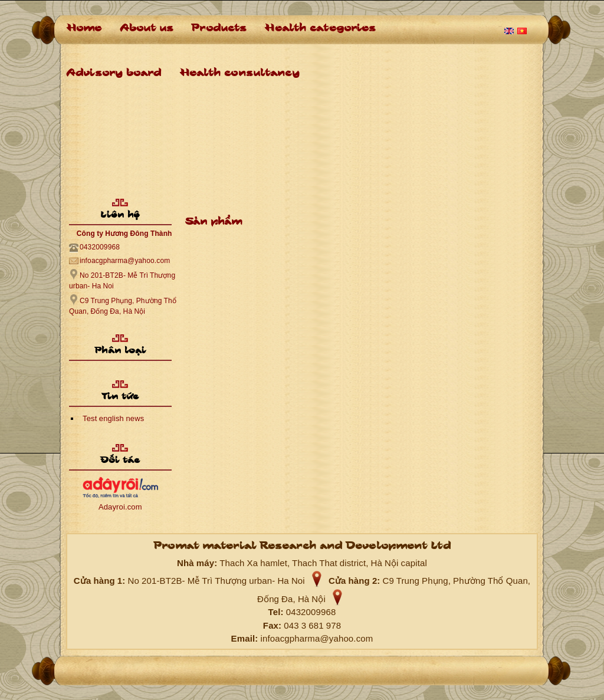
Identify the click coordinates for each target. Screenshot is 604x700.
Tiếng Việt (522, 31)
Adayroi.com (120, 507)
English (509, 31)
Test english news (113, 418)
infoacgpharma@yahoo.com (125, 261)
